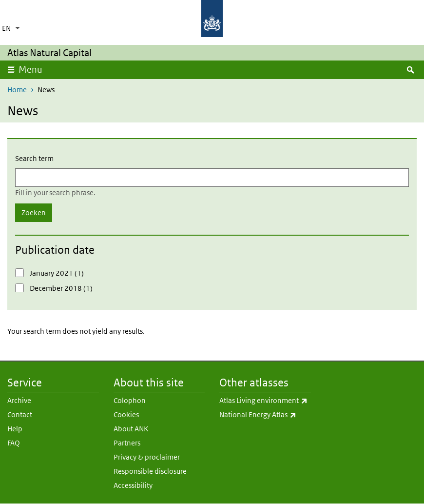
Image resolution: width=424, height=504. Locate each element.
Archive (19, 400)
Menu (34, 69)
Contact (20, 414)
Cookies (126, 414)
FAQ (14, 443)
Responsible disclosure (150, 471)
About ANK (131, 429)
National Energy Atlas (265, 415)
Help (15, 429)
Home (17, 90)
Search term (34, 158)
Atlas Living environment (265, 401)
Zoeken (34, 212)
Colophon (130, 400)
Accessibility (133, 485)
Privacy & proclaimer (147, 457)
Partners (127, 443)
